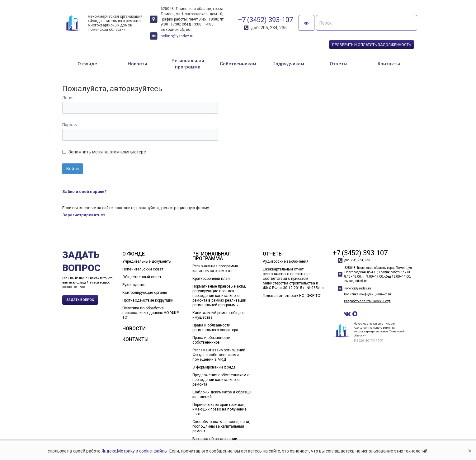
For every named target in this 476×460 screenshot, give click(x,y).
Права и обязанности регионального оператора (215, 328)
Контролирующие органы (145, 293)
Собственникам (238, 64)
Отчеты (339, 64)
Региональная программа (188, 64)
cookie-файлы (153, 451)
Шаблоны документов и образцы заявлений (222, 394)
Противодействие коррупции (148, 300)
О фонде (87, 64)
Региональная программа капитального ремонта (215, 268)
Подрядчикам (288, 64)
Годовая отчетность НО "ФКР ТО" (292, 296)
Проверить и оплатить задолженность (372, 45)
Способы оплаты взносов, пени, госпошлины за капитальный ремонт (221, 426)
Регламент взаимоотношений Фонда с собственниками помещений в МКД (219, 355)
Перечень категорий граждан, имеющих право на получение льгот (219, 409)
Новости (137, 64)
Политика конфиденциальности (368, 294)
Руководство (134, 285)
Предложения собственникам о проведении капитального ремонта (221, 380)
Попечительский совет (143, 269)
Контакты (389, 64)
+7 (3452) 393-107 (266, 20)
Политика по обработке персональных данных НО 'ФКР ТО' (151, 313)
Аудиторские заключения (286, 261)
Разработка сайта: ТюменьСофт (367, 301)
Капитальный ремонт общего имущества (218, 315)
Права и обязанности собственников (211, 340)
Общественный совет (142, 277)
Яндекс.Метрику (118, 451)
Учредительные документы (147, 261)
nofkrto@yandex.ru (177, 36)
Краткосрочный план (211, 279)
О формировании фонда (214, 367)
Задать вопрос (80, 300)
